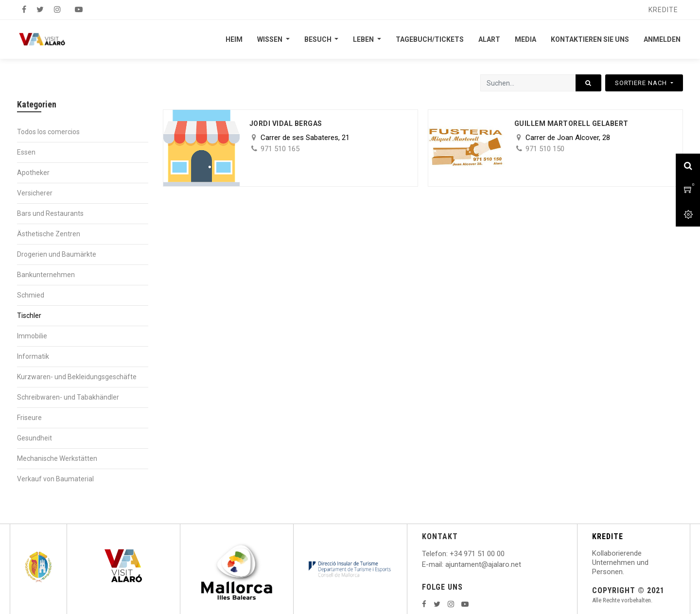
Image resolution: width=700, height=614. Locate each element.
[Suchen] (588, 83)
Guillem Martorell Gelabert (571, 123)
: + (450, 554)
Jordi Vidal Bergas (286, 123)
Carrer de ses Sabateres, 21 (305, 138)
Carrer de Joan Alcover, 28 (568, 138)
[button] (644, 83)
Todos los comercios (48, 132)
